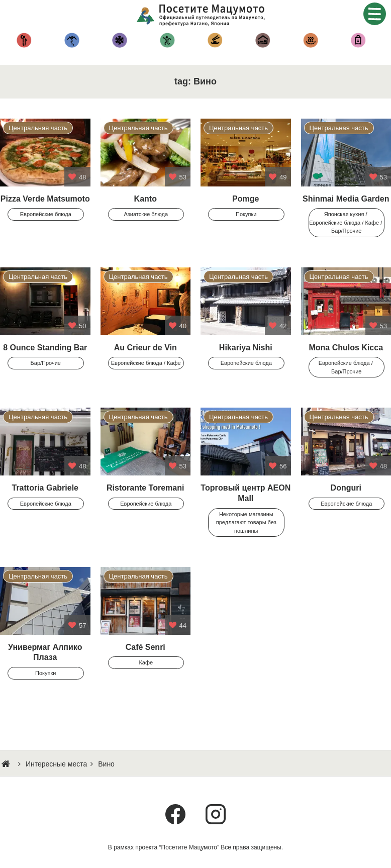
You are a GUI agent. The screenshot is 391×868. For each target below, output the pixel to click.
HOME (7, 764)
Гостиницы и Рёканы (263, 40)
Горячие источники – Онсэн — (310, 40)
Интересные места (56, 764)
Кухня (215, 40)
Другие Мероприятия (167, 40)
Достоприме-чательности (24, 40)
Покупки (358, 40)
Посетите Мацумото (203, 15)
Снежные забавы (119, 40)
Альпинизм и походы (72, 40)
